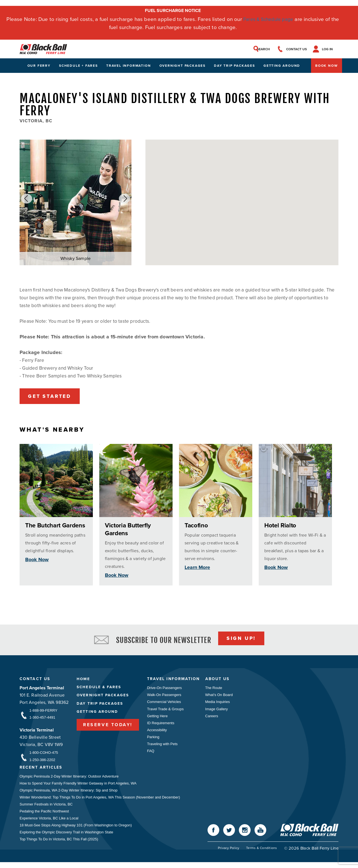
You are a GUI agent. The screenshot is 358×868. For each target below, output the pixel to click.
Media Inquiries (221, 705)
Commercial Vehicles (164, 705)
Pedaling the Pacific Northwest (44, 816)
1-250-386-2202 (42, 763)
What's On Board (222, 697)
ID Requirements (161, 726)
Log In (333, 50)
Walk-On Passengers (164, 697)
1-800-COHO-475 (44, 755)
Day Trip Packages (235, 67)
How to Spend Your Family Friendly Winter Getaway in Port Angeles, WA (78, 787)
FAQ (151, 755)
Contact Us (36, 681)
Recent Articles (43, 771)
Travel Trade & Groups (165, 712)
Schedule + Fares (78, 67)
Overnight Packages (182, 67)
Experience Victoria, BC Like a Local (49, 823)
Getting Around (282, 67)
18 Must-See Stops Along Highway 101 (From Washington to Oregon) (76, 830)
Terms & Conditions (261, 854)
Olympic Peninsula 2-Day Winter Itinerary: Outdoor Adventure (69, 779)
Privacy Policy (227, 854)
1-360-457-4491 (42, 720)
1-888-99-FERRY (43, 713)
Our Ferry (39, 67)
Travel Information (129, 67)
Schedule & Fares (100, 690)
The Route (217, 690)
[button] (27, 200)
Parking (153, 741)
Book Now (326, 67)
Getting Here (157, 719)
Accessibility (157, 734)
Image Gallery (220, 712)
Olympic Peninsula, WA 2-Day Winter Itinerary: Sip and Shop (69, 794)
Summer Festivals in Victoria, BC (46, 808)
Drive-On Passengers (164, 690)
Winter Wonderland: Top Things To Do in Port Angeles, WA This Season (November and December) (100, 801)
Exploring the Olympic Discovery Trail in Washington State (66, 837)
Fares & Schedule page (268, 19)
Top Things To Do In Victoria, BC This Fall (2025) (59, 845)
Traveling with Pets (162, 748)
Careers (215, 719)
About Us (222, 681)
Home (83, 681)
